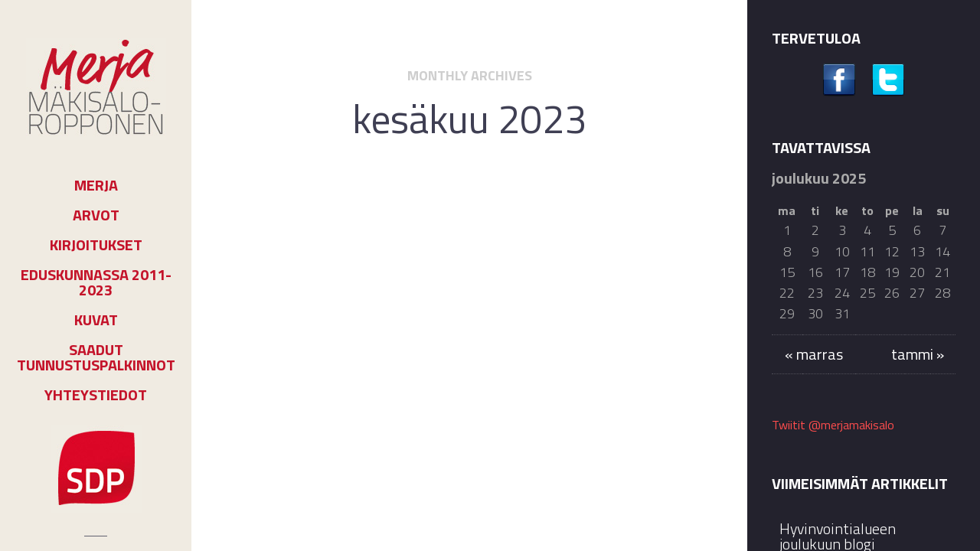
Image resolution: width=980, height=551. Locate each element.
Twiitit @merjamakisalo (833, 425)
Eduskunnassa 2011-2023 (96, 282)
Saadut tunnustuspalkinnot (96, 357)
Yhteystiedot (96, 395)
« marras (814, 354)
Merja (96, 185)
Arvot (96, 215)
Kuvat (96, 320)
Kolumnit (491, 224)
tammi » (918, 354)
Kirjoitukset (96, 245)
